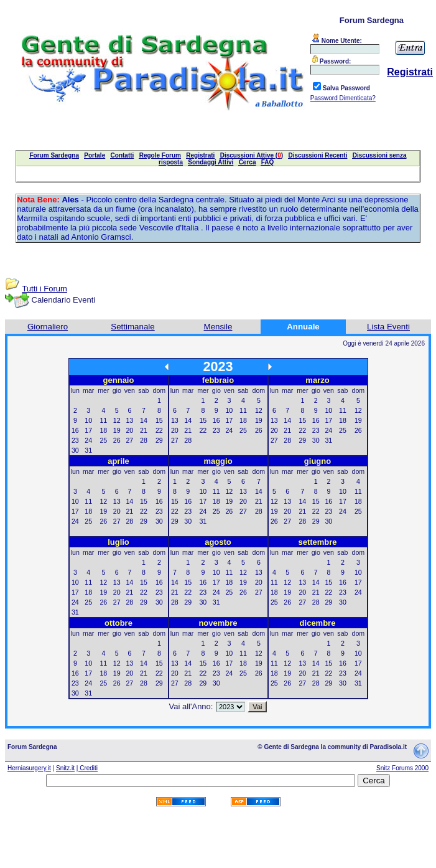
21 (144, 430)
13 (129, 420)
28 (144, 440)
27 (129, 440)
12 (117, 420)
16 (75, 430)
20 (129, 430)
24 (88, 440)
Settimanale (132, 327)
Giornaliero (48, 327)
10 (88, 420)
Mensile (218, 327)
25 (103, 440)
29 (159, 440)
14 (144, 420)
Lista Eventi (388, 327)
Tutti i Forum (44, 289)
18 (103, 430)
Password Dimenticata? (343, 98)
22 (159, 430)
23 (75, 440)
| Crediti (87, 768)
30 (75, 450)
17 (88, 430)
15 (159, 420)
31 (88, 450)
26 (117, 440)
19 (117, 430)
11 (103, 420)
